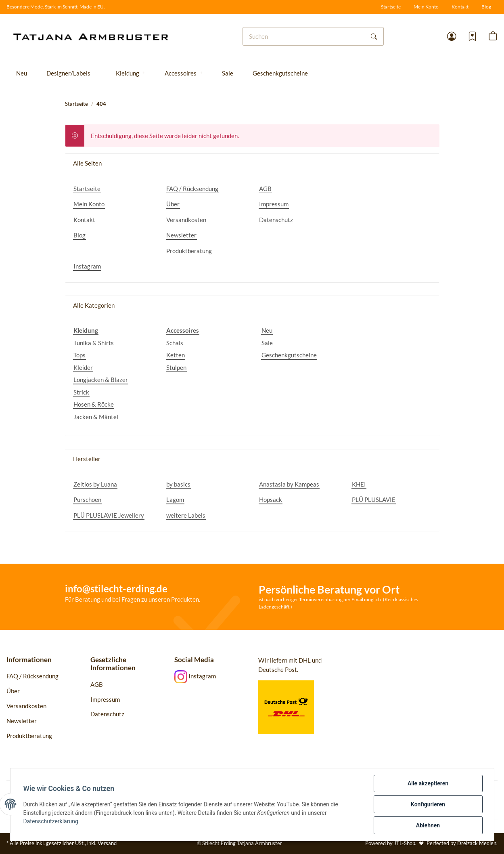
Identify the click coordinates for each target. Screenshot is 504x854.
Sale (267, 343)
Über (173, 204)
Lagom (175, 499)
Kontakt (460, 7)
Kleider (83, 367)
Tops (79, 355)
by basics (178, 484)
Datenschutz (276, 220)
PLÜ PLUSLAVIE (374, 499)
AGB (265, 189)
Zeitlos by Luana (95, 484)
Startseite (391, 7)
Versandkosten (186, 220)
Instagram (87, 266)
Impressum (274, 204)
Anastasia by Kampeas (289, 484)
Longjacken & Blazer (101, 380)
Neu (267, 330)
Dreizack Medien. (477, 843)
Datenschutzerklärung (51, 821)
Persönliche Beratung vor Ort (329, 589)
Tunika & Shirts (94, 343)
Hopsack (271, 499)
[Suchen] (304, 37)
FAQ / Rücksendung (192, 189)
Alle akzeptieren (428, 783)
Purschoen (87, 499)
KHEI (359, 484)
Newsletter (181, 235)
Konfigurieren (428, 804)
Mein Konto (426, 7)
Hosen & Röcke (94, 404)
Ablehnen (428, 825)
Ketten (176, 355)
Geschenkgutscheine (289, 355)
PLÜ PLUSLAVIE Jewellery (109, 515)
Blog (486, 7)
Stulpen (176, 367)
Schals (175, 343)
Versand (107, 843)
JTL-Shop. (406, 843)
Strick (81, 392)
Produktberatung (190, 251)
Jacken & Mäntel (96, 417)
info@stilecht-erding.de (116, 589)
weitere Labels (186, 515)
